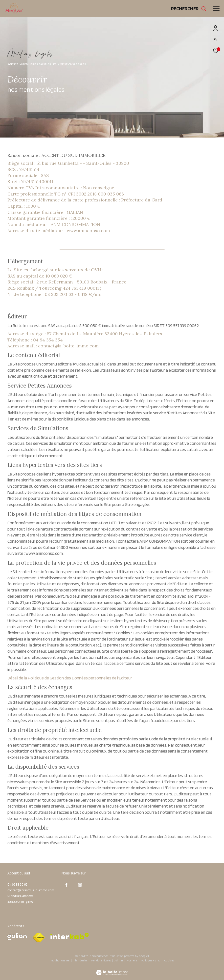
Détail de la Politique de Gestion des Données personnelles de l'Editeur (70, 678)
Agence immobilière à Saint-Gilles (32, 64)
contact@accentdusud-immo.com (31, 890)
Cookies (169, 960)
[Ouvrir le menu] (216, 9)
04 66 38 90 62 (17, 884)
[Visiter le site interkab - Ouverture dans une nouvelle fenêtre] (70, 936)
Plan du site (81, 960)
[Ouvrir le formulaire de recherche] (189, 9)
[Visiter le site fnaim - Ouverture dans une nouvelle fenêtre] (39, 938)
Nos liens (132, 960)
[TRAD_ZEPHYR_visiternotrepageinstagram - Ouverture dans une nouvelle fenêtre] (80, 885)
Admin (119, 960)
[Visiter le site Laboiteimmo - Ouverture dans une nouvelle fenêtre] (112, 969)
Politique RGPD (151, 960)
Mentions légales (101, 960)
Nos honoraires (60, 960)
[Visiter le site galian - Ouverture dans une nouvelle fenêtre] (17, 937)
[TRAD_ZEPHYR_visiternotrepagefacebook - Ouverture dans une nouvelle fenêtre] (67, 885)
